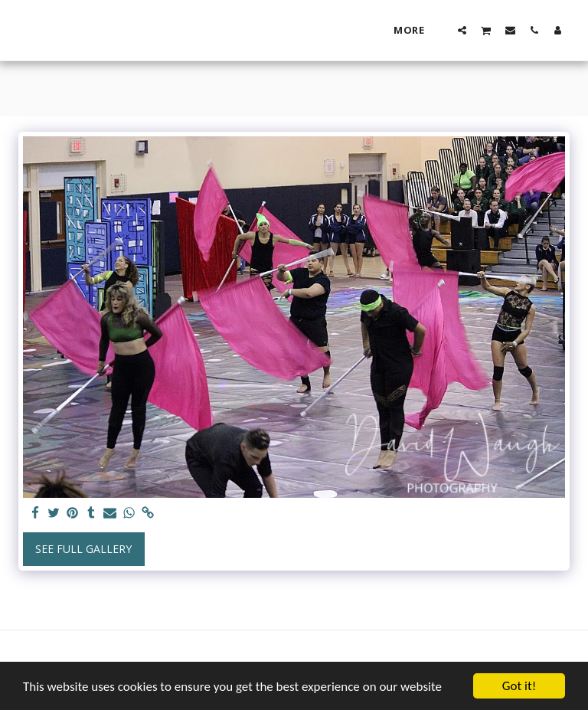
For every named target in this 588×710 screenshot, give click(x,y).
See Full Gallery (83, 549)
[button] (462, 30)
